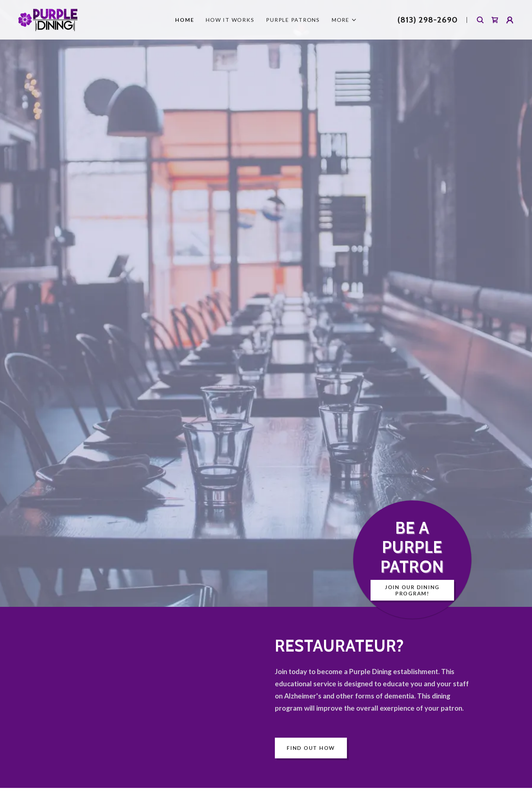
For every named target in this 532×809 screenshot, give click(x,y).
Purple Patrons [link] (293, 20)
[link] (48, 19)
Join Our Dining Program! (412, 590)
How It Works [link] (230, 20)
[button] (344, 20)
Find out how (311, 748)
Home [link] (185, 20)
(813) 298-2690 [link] (428, 20)
